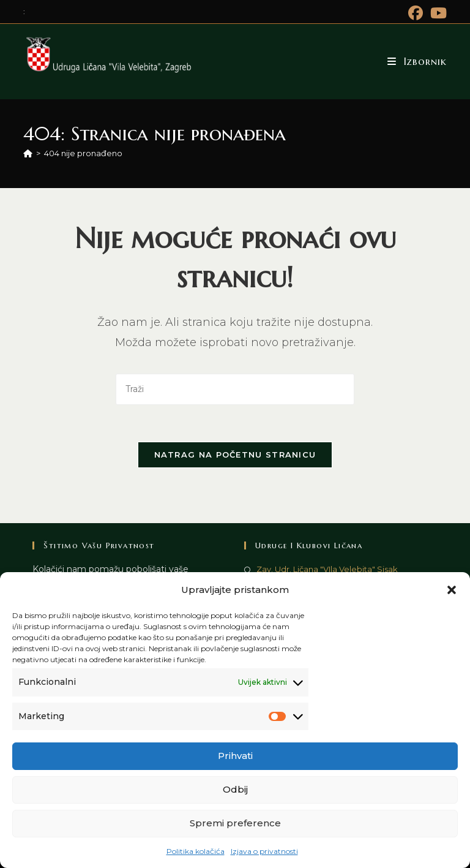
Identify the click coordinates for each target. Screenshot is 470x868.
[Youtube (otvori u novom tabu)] (437, 13)
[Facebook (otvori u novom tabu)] (416, 13)
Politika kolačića (196, 851)
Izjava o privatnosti (264, 851)
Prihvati (235, 756)
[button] (452, 590)
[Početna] (28, 153)
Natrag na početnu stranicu (235, 455)
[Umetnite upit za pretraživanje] (235, 389)
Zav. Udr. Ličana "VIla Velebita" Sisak (327, 569)
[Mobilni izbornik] (417, 61)
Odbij (235, 789)
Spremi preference (235, 823)
